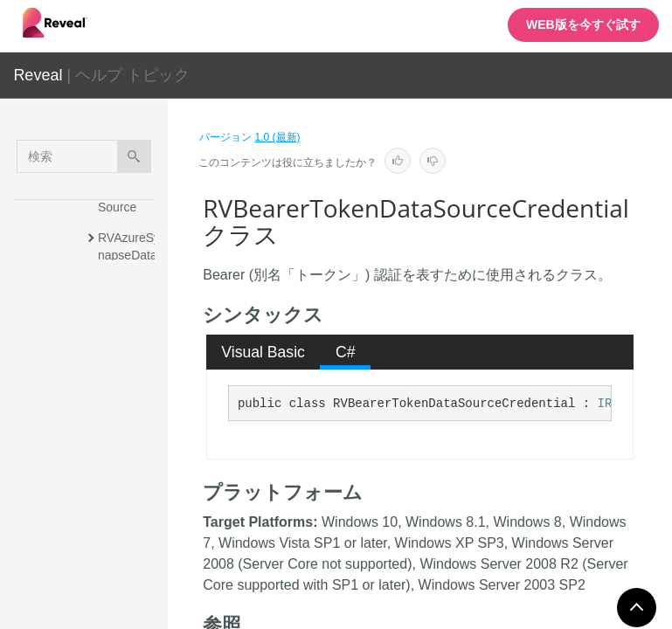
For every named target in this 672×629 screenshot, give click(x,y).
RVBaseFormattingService (131, 321)
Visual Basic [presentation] (263, 352)
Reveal (38, 75)
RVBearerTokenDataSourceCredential (129, 460)
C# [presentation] (346, 352)
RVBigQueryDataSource (130, 535)
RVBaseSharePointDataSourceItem (131, 386)
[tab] (263, 352)
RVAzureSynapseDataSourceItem (129, 255)
